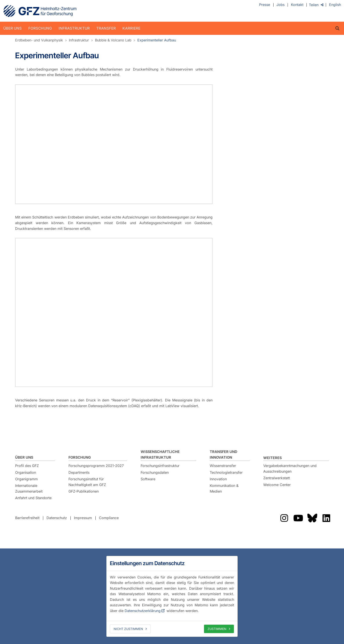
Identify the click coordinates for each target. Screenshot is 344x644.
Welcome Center (277, 484)
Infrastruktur (74, 28)
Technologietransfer (226, 472)
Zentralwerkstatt (277, 478)
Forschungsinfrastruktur (160, 465)
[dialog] (172, 596)
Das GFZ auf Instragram (284, 518)
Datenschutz (57, 518)
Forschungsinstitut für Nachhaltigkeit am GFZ (87, 482)
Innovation (218, 479)
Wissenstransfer (223, 465)
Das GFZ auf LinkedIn (326, 518)
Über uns (13, 28)
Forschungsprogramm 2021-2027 (96, 465)
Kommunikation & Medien (224, 488)
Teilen (314, 5)
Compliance (109, 518)
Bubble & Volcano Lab (113, 40)
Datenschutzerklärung (143, 611)
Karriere (131, 28)
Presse (265, 5)
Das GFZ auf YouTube (298, 518)
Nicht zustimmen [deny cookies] (128, 629)
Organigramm (26, 479)
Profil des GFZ (27, 465)
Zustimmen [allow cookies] (217, 629)
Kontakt (297, 5)
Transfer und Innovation (224, 454)
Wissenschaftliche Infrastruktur (160, 454)
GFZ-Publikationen (84, 491)
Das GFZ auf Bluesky (312, 518)
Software (148, 479)
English (335, 5)
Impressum (83, 518)
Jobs (280, 5)
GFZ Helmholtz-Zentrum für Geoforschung (40, 11)
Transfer (106, 28)
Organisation (26, 472)
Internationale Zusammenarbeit (29, 488)
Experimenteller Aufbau (157, 40)
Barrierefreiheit (27, 518)
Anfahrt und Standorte (33, 498)
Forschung (40, 28)
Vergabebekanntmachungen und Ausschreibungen (290, 468)
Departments (79, 472)
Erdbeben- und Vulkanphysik (39, 40)
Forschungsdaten (155, 472)
